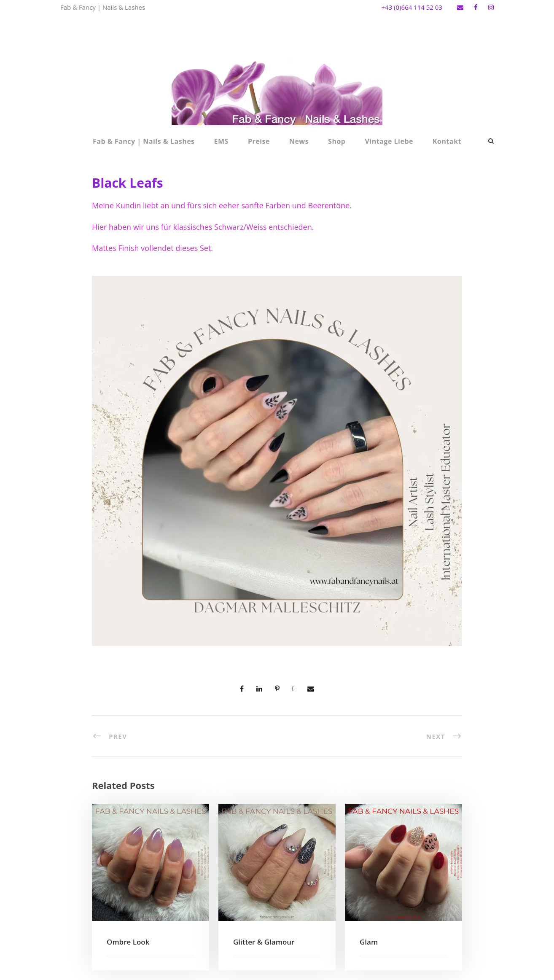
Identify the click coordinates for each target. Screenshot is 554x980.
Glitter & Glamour (264, 942)
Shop (337, 141)
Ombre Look (128, 942)
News (299, 141)
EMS (221, 141)
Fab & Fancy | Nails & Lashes (144, 141)
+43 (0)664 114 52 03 (412, 7)
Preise (259, 141)
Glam (369, 942)
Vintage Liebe (389, 141)
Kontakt (447, 141)
